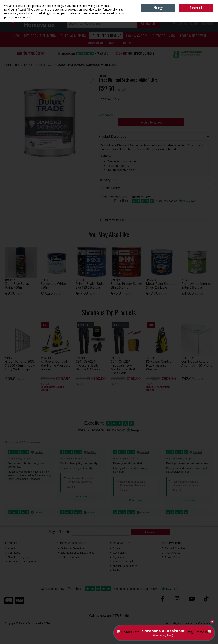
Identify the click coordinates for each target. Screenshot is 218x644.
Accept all (196, 8)
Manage (158, 8)
